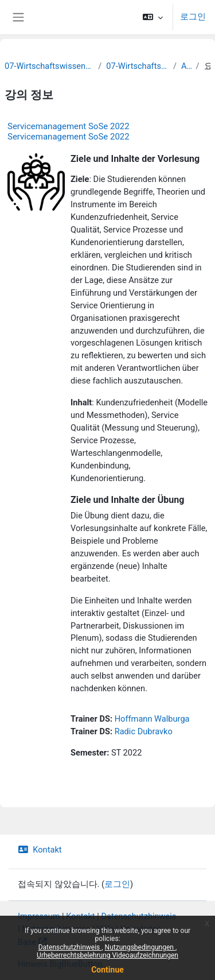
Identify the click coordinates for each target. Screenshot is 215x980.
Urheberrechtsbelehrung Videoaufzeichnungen (107, 955)
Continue (107, 970)
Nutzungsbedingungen (140, 947)
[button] (153, 17)
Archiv (186, 66)
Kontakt (40, 850)
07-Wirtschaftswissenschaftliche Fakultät (49, 66)
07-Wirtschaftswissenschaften (137, 66)
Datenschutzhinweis (70, 947)
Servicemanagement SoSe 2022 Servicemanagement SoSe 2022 (69, 131)
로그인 (193, 17)
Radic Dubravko (144, 731)
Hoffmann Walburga (152, 719)
